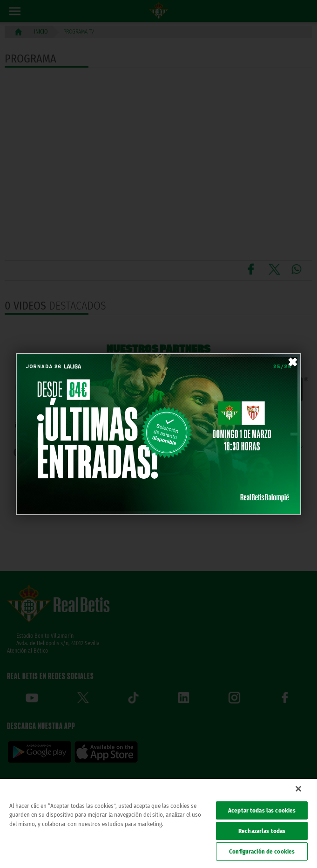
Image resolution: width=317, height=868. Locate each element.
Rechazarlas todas (262, 831)
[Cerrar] (298, 789)
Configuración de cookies (262, 851)
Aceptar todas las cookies (262, 810)
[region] (158, 823)
